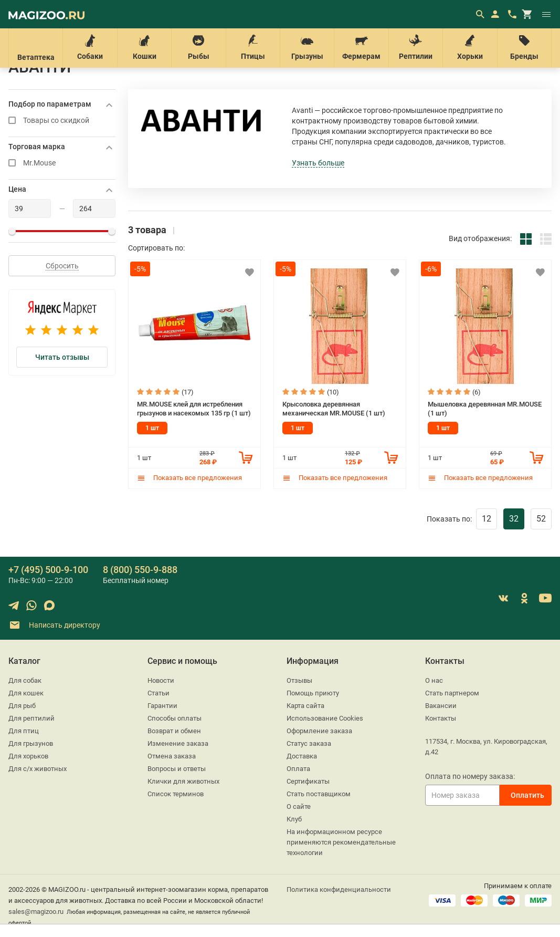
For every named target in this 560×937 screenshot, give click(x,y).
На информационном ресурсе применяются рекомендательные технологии (341, 842)
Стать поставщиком (319, 794)
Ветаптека (36, 48)
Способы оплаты (175, 718)
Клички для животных (183, 781)
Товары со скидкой (62, 121)
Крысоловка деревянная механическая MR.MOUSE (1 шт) (334, 409)
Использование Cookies (325, 718)
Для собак (25, 680)
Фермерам (361, 47)
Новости (161, 680)
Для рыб (22, 706)
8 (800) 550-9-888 (140, 570)
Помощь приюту (313, 693)
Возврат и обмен (174, 731)
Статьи (159, 693)
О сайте (299, 806)
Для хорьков (28, 756)
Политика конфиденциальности (339, 889)
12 (487, 519)
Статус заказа (309, 743)
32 (514, 519)
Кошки (144, 47)
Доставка (302, 756)
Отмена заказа (172, 756)
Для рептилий (31, 718)
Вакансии (441, 706)
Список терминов (176, 794)
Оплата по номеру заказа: (470, 776)
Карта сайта (305, 706)
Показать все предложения (189, 478)
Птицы (253, 47)
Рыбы (198, 47)
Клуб (294, 819)
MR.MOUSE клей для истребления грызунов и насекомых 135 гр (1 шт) (194, 409)
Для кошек (26, 693)
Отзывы (299, 680)
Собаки (90, 47)
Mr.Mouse (62, 163)
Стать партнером (452, 693)
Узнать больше (318, 163)
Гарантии (162, 706)
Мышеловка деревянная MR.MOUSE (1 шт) (485, 409)
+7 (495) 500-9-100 (48, 570)
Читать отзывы (62, 357)
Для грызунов (31, 743)
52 (541, 519)
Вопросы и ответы (177, 769)
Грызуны (307, 47)
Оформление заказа (319, 731)
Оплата (298, 769)
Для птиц (24, 731)
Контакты (441, 718)
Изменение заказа (178, 743)
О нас (434, 680)
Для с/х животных (38, 769)
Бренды (524, 47)
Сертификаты (308, 781)
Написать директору (54, 625)
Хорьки (470, 47)
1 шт (152, 428)
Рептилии (416, 47)
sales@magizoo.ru (36, 912)
